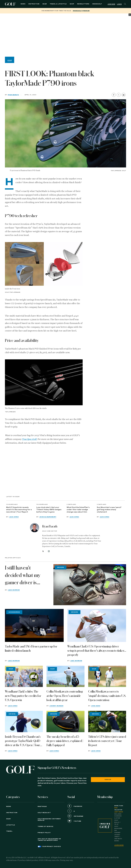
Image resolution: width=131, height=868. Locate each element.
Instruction (34, 4)
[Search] (125, 4)
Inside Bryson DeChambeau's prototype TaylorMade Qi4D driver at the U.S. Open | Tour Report (23, 741)
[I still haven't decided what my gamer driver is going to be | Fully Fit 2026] (90, 585)
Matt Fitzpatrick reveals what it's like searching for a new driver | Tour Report (19, 510)
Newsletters (83, 4)
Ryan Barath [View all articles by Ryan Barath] (50, 526)
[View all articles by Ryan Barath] (35, 528)
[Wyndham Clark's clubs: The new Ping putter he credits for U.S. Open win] (24, 676)
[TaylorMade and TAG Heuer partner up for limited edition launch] (34, 625)
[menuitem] (97, 4)
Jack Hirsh (14, 517)
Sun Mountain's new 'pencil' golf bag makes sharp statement (109, 510)
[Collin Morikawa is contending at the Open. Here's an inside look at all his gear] (65, 676)
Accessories (14, 612)
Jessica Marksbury (48, 517)
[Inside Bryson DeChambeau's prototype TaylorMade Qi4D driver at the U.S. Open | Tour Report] (24, 721)
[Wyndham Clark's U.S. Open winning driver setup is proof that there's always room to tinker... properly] (97, 625)
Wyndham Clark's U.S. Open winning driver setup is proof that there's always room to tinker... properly (97, 651)
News (23, 4)
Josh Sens (96, 706)
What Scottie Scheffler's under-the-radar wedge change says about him (78, 510)
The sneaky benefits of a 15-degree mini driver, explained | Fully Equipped (65, 741)
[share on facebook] (114, 95)
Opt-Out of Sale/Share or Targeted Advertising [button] (49, 840)
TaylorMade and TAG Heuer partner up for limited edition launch (31, 649)
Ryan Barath (13, 95)
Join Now (111, 4)
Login (119, 4)
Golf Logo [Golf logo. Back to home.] (11, 4)
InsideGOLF (97, 4)
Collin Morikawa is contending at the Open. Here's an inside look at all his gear (65, 696)
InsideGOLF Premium (81, 11)
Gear (45, 4)
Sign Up (108, 780)
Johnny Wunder (56, 706)
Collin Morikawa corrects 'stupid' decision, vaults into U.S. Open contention (107, 696)
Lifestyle (11, 825)
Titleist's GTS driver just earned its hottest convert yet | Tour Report (107, 741)
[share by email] (124, 95)
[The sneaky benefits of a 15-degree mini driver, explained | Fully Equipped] (65, 721)
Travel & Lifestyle (58, 4)
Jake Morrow (14, 590)
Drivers (61, 567)
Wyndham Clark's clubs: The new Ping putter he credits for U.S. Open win (23, 696)
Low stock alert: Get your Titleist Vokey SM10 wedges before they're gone (49, 510)
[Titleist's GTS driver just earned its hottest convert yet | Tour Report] (107, 721)
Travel (9, 831)
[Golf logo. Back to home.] (20, 770)
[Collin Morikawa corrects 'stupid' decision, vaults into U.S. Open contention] (107, 676)
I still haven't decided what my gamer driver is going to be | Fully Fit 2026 (27, 576)
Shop (72, 4)
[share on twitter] (119, 95)
